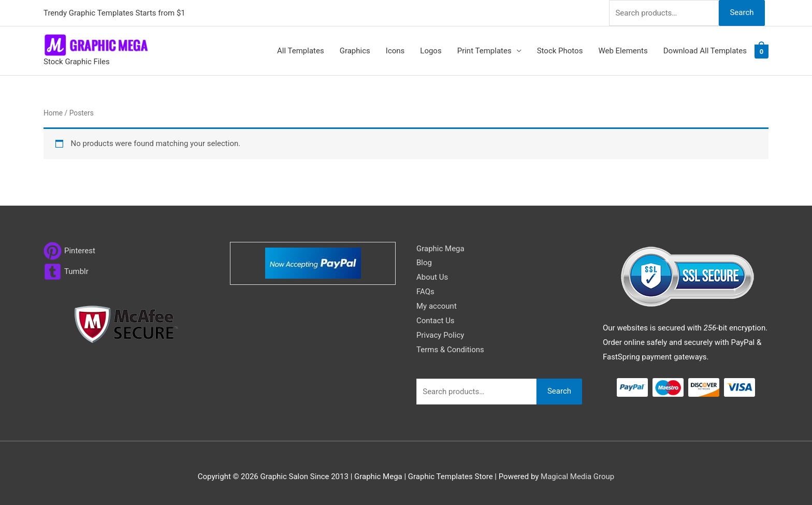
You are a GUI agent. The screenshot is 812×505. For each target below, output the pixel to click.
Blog (424, 263)
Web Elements (623, 51)
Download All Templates (705, 51)
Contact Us (436, 321)
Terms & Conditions (450, 350)
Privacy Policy (440, 335)
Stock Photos (560, 51)
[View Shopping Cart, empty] (762, 51)
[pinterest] (69, 251)
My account (437, 306)
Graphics (355, 51)
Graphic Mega (440, 249)
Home (53, 113)
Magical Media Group (577, 477)
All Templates (301, 51)
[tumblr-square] (66, 272)
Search (742, 12)
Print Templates (484, 51)
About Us (432, 277)
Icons (395, 51)
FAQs (425, 292)
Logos (431, 51)
